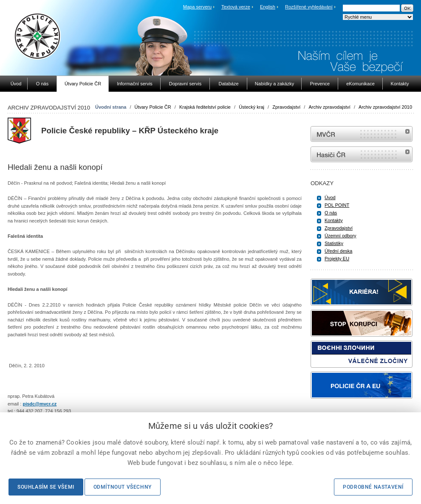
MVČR (362, 134)
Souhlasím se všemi (46, 487)
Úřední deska (338, 251)
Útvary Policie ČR (153, 107)
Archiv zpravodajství (329, 107)
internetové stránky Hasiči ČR (362, 154)
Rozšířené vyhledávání (309, 7)
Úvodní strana (111, 107)
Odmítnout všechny (123, 487)
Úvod (330, 197)
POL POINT (337, 205)
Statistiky (334, 243)
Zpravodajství (286, 107)
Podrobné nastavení (373, 487)
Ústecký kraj (251, 107)
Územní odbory (340, 236)
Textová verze (236, 7)
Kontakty (334, 220)
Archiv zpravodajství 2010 (385, 107)
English (268, 7)
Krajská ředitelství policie (205, 107)
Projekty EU (337, 259)
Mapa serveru (197, 7)
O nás (331, 213)
